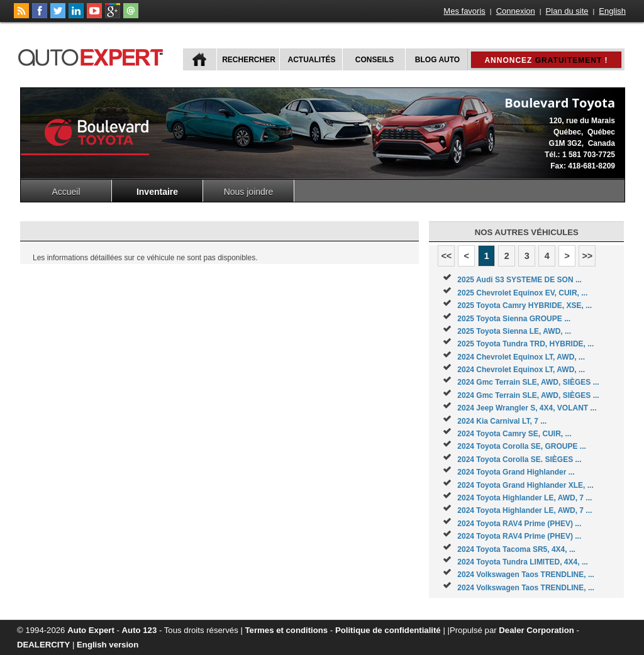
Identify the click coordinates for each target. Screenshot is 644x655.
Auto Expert (91, 630)
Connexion (516, 11)
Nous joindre (249, 192)
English (612, 11)
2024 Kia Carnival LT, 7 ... (502, 421)
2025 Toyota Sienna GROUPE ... (514, 319)
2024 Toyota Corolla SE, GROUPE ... (522, 446)
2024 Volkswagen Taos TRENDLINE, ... (526, 575)
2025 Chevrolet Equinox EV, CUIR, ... (522, 293)
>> (587, 256)
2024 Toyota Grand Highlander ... (516, 472)
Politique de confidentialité (388, 630)
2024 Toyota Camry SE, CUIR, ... (514, 434)
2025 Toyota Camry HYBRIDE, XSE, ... (525, 305)
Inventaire (157, 192)
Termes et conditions (287, 630)
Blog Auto (437, 60)
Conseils (375, 60)
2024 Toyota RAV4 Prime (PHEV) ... (519, 524)
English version (108, 645)
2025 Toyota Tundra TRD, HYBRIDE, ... (525, 344)
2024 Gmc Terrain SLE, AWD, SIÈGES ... (528, 382)
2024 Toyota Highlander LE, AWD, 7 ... (525, 498)
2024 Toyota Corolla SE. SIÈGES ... (519, 460)
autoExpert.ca (93, 56)
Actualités (312, 60)
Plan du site (567, 11)
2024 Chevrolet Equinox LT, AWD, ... (521, 357)
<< (446, 256)
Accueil (66, 192)
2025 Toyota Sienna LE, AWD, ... (514, 331)
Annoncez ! (546, 60)
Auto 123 (140, 630)
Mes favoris (464, 11)
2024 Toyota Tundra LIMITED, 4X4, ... (523, 562)
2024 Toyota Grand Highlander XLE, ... (525, 485)
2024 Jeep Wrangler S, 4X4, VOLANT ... (527, 408)
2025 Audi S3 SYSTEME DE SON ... (519, 280)
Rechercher (249, 60)
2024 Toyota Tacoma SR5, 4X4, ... (516, 549)
